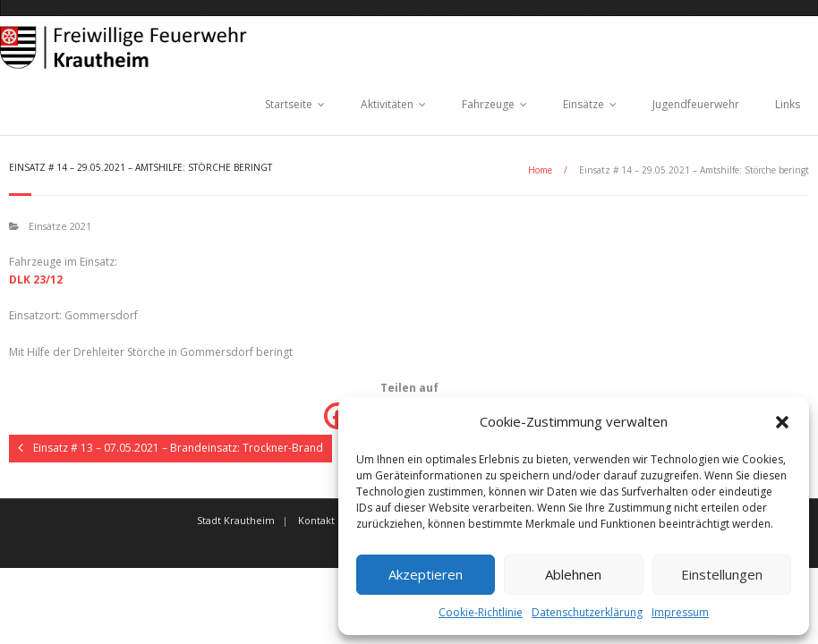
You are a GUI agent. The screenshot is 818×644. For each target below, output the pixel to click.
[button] (782, 422)
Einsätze (584, 104)
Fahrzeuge (488, 104)
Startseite (289, 104)
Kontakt (316, 520)
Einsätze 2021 (60, 226)
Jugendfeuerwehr (696, 104)
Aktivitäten (387, 104)
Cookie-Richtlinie (481, 612)
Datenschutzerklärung (587, 612)
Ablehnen (573, 574)
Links (788, 104)
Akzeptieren (426, 574)
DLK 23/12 (36, 280)
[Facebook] (337, 416)
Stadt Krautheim (236, 520)
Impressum (680, 612)
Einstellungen (722, 574)
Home (540, 170)
